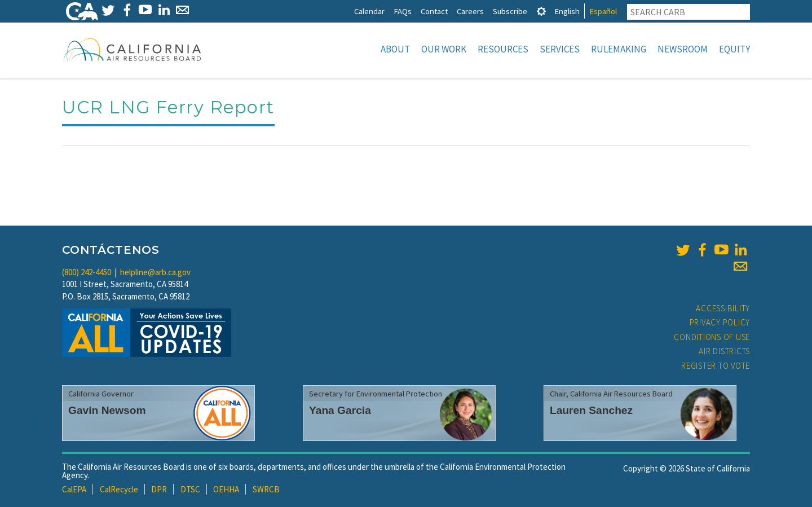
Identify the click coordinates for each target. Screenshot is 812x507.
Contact (434, 11)
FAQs (403, 11)
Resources (503, 49)
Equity (734, 49)
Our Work (444, 49)
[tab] (541, 11)
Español (603, 11)
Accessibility (723, 308)
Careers (470, 11)
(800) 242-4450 (87, 272)
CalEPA (74, 489)
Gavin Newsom (107, 410)
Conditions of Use (712, 337)
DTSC (190, 489)
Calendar (369, 11)
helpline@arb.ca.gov (155, 272)
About (395, 49)
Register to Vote (716, 366)
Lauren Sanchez (591, 410)
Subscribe (510, 11)
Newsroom (683, 49)
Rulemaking (619, 49)
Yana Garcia (340, 410)
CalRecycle (119, 489)
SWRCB (266, 489)
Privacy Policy (720, 322)
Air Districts (724, 351)
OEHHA (226, 489)
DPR (159, 489)
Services (560, 49)
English (567, 11)
